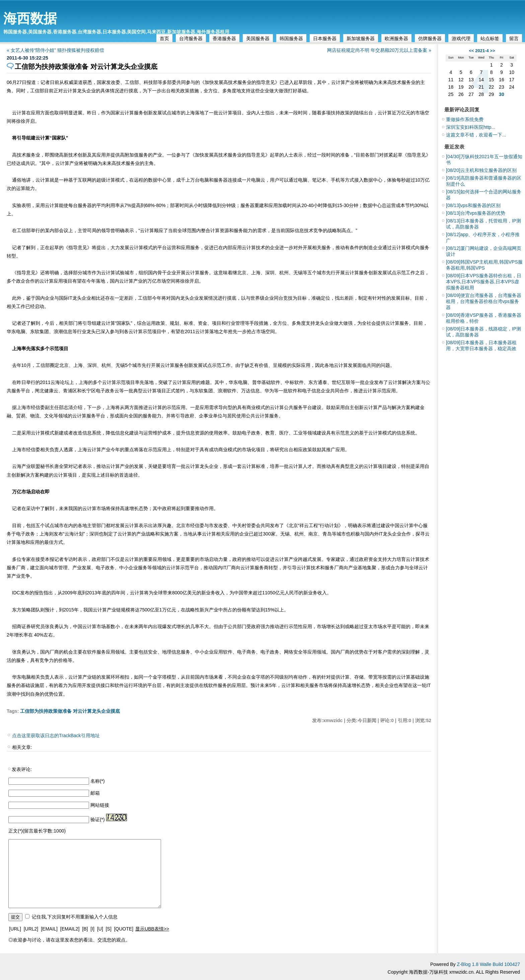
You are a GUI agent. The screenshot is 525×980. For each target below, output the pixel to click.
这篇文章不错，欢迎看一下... (476, 135)
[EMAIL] (49, 929)
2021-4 (482, 51)
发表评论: (22, 769)
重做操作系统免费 (465, 119)
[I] (92, 929)
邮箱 (95, 793)
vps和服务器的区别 (473, 205)
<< (471, 51)
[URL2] (31, 929)
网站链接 (100, 805)
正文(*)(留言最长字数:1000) (37, 831)
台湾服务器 (191, 38)
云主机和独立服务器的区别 (481, 170)
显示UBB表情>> (152, 929)
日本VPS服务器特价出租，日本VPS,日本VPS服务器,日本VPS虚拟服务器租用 (484, 282)
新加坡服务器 (361, 38)
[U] (100, 929)
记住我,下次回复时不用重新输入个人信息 (75, 917)
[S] (109, 929)
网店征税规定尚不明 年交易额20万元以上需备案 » (379, 50)
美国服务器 (258, 38)
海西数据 (30, 18)
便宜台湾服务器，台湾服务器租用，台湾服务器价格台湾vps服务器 (484, 301)
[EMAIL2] (70, 929)
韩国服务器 (291, 38)
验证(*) (98, 819)
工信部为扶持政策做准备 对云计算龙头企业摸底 (70, 711)
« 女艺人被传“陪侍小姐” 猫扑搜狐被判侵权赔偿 (55, 50)
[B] (85, 929)
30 (502, 94)
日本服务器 (325, 38)
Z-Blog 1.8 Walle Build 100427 (488, 964)
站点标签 (490, 38)
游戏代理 (461, 38)
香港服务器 (224, 38)
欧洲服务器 (396, 38)
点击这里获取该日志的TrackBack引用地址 (56, 736)
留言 (514, 38)
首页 (164, 38)
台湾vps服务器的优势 (476, 213)
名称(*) (98, 781)
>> (492, 51)
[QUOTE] (124, 929)
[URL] (15, 929)
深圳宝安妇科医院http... (471, 127)
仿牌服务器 (430, 38)
